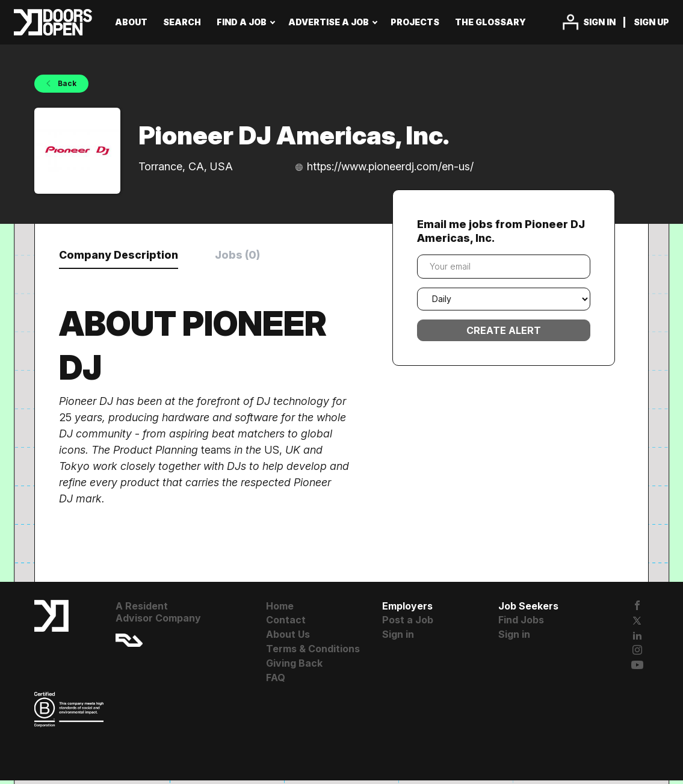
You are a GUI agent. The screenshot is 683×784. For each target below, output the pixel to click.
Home (280, 610)
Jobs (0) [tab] (272, 256)
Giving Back (294, 667)
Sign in (599, 22)
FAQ (276, 681)
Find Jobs (521, 624)
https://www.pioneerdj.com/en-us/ (390, 166)
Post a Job (408, 624)
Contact (286, 624)
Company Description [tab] (133, 256)
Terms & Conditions (313, 653)
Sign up (651, 22)
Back (66, 83)
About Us (288, 638)
